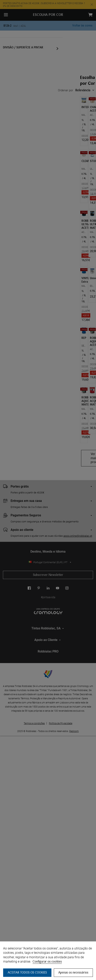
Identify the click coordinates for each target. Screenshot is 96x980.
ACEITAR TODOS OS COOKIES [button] (27, 972)
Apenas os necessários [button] (73, 972)
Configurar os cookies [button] (47, 961)
